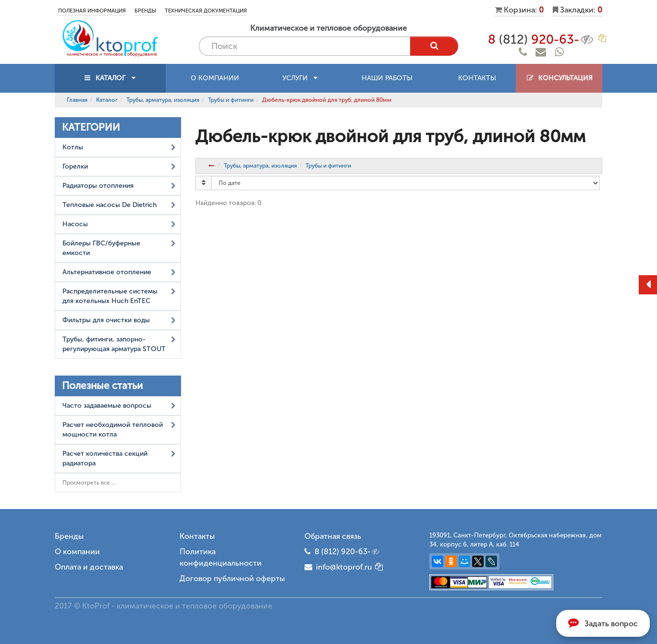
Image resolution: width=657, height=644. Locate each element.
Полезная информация (92, 11)
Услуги (300, 78)
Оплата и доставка (89, 567)
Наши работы (387, 78)
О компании (215, 78)
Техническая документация (206, 11)
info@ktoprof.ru (338, 567)
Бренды (145, 11)
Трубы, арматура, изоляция (163, 100)
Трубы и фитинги (231, 100)
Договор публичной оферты (232, 578)
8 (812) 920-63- (348, 552)
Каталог (107, 100)
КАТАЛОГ (110, 78)
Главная (77, 100)
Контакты (477, 78)
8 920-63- (541, 40)
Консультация (559, 78)
